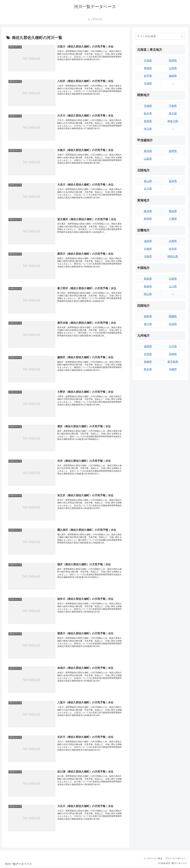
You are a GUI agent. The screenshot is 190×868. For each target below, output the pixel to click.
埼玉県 (148, 129)
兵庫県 (173, 241)
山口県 (173, 287)
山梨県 (148, 159)
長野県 (173, 151)
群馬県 (148, 121)
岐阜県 (148, 211)
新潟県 (148, 151)
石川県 (148, 189)
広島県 (173, 279)
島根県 (148, 287)
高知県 (173, 324)
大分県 (173, 346)
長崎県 (148, 362)
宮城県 (148, 83)
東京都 (173, 114)
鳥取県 (148, 279)
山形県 (173, 68)
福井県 (173, 181)
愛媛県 (173, 316)
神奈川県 (173, 121)
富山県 (148, 181)
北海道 (148, 61)
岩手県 (148, 76)
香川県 (148, 324)
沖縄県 (173, 369)
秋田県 (173, 61)
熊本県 (148, 369)
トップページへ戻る (152, 859)
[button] (182, 36)
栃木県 (148, 114)
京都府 (148, 249)
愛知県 (173, 211)
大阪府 (148, 256)
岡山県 (148, 294)
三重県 (173, 219)
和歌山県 (173, 256)
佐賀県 (148, 354)
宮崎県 (173, 354)
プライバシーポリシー (175, 859)
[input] (160, 36)
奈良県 (173, 249)
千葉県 (173, 106)
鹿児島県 (173, 362)
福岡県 (148, 346)
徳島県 (148, 316)
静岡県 (148, 219)
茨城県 (148, 106)
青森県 (148, 68)
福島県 (173, 76)
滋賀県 (148, 241)
